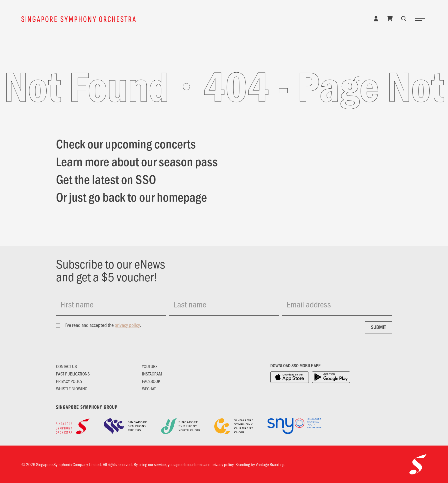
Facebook (151, 381)
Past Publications (73, 374)
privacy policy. (223, 464)
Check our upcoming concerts (126, 143)
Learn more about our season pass (137, 161)
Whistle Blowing (72, 388)
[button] (404, 18)
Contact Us (66, 366)
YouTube (150, 366)
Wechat (149, 388)
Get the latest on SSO (106, 179)
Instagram (152, 374)
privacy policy (127, 325)
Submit (378, 327)
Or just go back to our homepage (131, 196)
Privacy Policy (69, 381)
